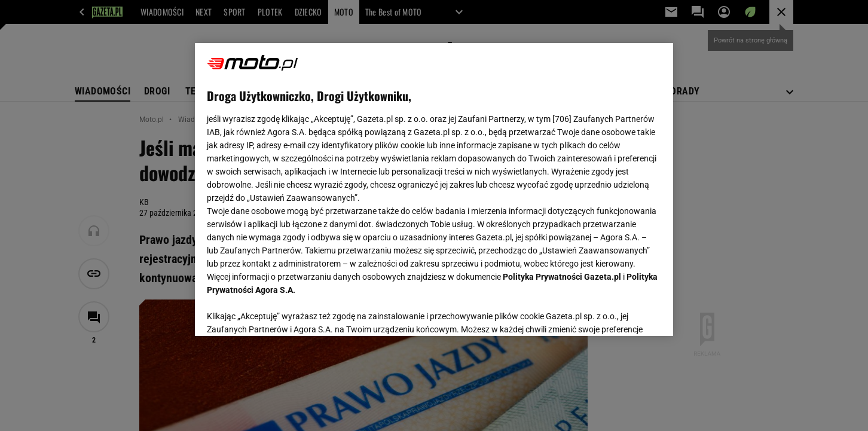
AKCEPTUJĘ (621, 313)
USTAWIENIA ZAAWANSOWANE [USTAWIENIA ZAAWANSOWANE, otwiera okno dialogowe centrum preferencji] (285, 312)
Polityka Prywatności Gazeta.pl (562, 277)
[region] (434, 189)
